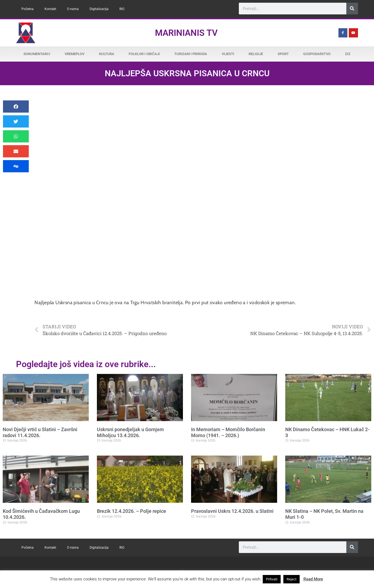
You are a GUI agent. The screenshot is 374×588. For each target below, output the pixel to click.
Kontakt (50, 9)
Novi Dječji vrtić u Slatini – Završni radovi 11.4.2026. (40, 432)
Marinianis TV (186, 33)
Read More (313, 579)
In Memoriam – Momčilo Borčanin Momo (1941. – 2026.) (228, 432)
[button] (16, 107)
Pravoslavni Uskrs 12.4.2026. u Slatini (232, 511)
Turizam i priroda (191, 54)
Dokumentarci (37, 54)
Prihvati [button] (272, 579)
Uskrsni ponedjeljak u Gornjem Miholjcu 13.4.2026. (130, 432)
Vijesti (228, 54)
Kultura (107, 54)
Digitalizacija (99, 9)
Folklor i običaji (144, 54)
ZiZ (348, 54)
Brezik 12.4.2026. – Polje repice (131, 511)
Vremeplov (75, 54)
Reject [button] (291, 579)
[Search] (352, 9)
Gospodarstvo (317, 54)
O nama (73, 9)
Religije (256, 54)
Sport (283, 54)
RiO (122, 9)
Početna (28, 9)
